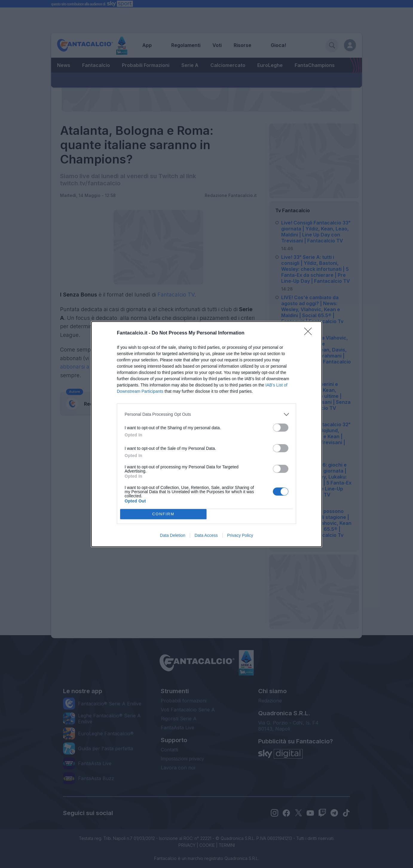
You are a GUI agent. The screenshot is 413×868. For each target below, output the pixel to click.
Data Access (206, 535)
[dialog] (206, 434)
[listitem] (206, 414)
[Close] (310, 333)
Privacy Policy (240, 535)
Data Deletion (173, 535)
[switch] (281, 428)
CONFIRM (163, 514)
